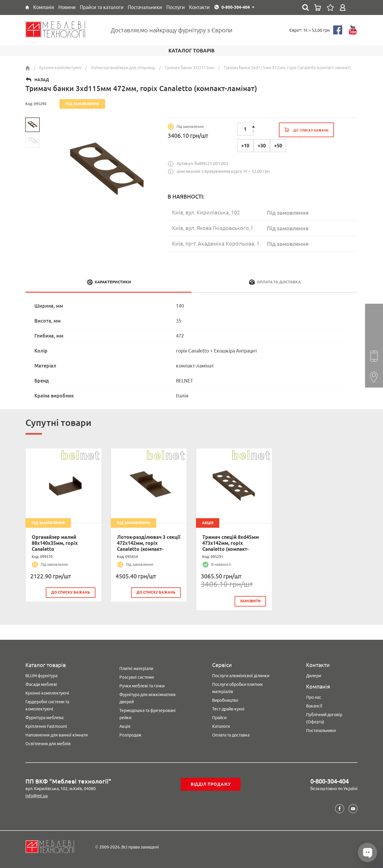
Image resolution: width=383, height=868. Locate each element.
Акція (125, 726)
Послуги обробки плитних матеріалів (237, 687)
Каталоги (221, 726)
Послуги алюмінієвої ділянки (241, 675)
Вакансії (314, 705)
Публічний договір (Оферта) (324, 718)
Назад (42, 80)
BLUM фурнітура (41, 675)
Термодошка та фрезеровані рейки (148, 713)
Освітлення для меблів (48, 743)
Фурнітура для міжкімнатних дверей (148, 698)
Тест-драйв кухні (228, 708)
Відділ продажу (211, 784)
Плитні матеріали (136, 668)
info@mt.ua (37, 795)
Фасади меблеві (41, 684)
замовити (250, 601)
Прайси (219, 717)
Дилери (314, 675)
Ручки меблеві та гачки (142, 685)
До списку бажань (71, 592)
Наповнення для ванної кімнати (57, 734)
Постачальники (321, 730)
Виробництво (225, 700)
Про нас (314, 697)
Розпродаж (130, 734)
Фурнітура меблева (44, 717)
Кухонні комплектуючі (47, 692)
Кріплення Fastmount (46, 726)
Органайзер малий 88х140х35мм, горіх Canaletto (55, 543)
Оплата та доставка (231, 734)
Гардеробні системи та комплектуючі (47, 705)
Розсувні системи (137, 677)
